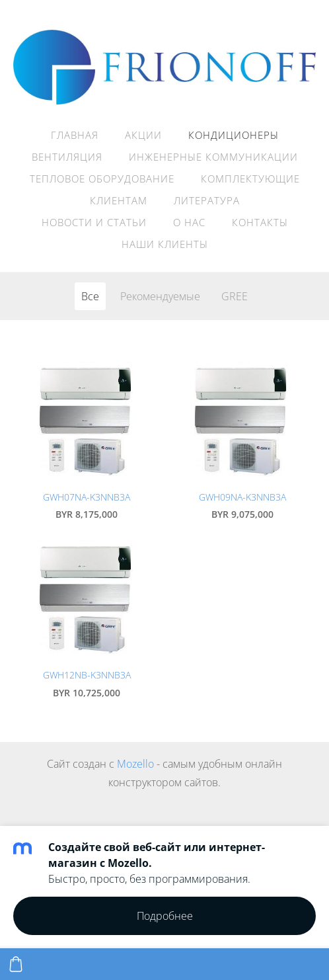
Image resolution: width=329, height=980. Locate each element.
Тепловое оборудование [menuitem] (102, 179)
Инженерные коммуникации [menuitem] (213, 157)
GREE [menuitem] (235, 296)
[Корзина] (16, 964)
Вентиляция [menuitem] (67, 157)
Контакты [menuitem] (260, 222)
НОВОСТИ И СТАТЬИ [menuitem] (94, 222)
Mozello (135, 764)
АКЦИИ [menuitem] (143, 135)
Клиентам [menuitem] (119, 200)
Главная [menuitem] (75, 135)
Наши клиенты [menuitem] (165, 244)
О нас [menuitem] (189, 222)
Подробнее (165, 916)
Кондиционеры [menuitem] (234, 135)
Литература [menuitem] (207, 200)
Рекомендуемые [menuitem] (160, 296)
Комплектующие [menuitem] (250, 179)
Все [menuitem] (90, 296)
